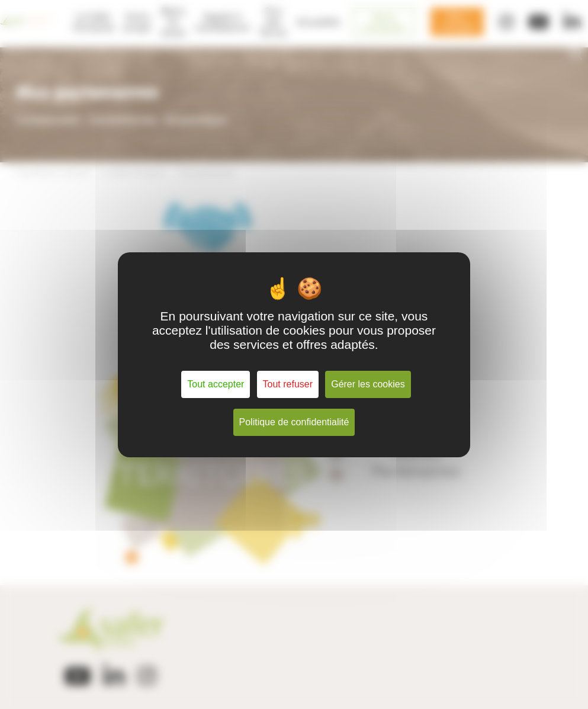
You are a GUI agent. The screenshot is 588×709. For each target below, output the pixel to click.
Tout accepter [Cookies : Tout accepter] (216, 384)
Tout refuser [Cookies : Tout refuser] (288, 384)
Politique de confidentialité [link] (294, 422)
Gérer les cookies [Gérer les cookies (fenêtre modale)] (368, 384)
